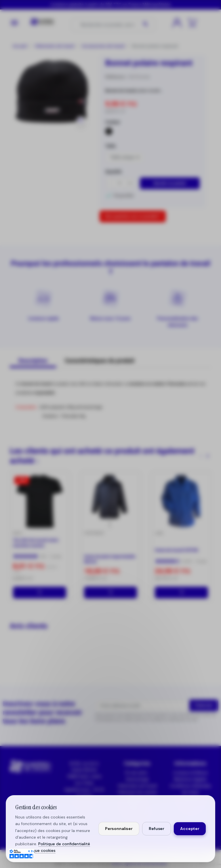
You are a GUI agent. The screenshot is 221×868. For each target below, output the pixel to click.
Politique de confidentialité (64, 844)
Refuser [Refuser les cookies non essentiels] (157, 829)
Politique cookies (39, 850)
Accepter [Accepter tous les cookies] (190, 829)
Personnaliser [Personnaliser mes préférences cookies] (119, 829)
